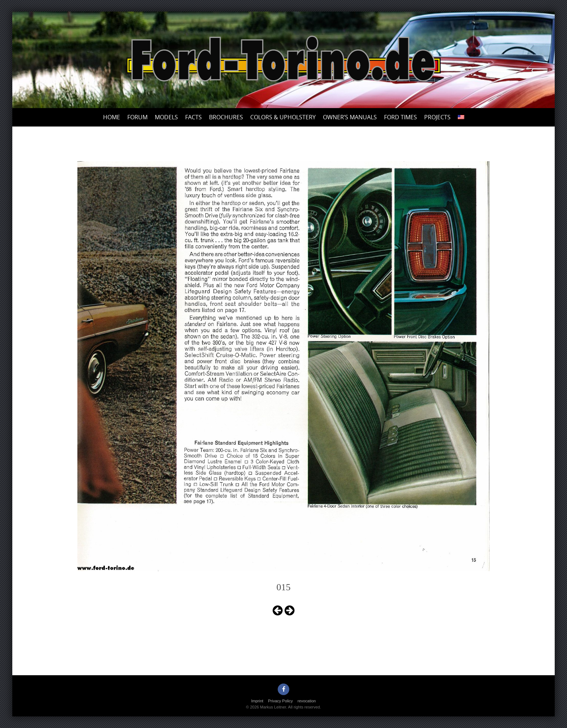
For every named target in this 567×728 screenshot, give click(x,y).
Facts (193, 117)
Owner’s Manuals (350, 117)
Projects (437, 117)
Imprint (257, 701)
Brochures (226, 117)
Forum (137, 117)
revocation (307, 701)
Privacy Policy (280, 701)
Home (112, 117)
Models (166, 117)
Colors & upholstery (283, 117)
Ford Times (400, 117)
